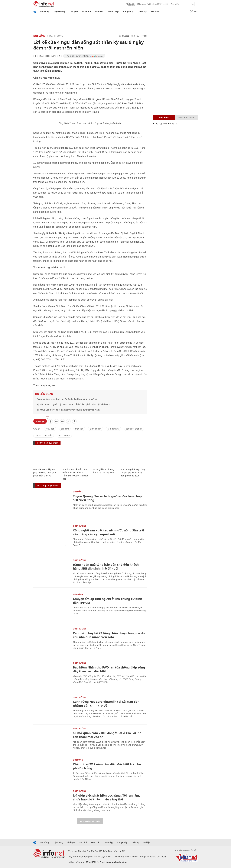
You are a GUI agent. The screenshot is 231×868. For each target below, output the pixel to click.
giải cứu (65, 429)
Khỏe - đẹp (113, 12)
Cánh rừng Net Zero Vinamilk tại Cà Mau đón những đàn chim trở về (106, 704)
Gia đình (87, 12)
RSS (194, 12)
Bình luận (40, 421)
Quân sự (142, 12)
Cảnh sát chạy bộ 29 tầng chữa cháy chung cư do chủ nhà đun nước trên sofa (109, 635)
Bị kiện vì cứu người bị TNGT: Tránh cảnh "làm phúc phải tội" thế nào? (74, 404)
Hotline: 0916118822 (157, 4)
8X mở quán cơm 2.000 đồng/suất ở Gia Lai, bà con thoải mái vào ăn (107, 735)
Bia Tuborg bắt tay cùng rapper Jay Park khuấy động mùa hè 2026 (133, 472)
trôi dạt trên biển (44, 436)
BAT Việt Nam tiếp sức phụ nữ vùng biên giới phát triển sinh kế (45, 472)
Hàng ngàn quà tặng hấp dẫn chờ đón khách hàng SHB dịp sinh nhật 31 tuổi (106, 566)
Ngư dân (50, 429)
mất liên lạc (64, 436)
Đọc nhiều (164, 118)
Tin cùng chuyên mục (48, 485)
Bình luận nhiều (186, 118)
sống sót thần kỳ (134, 429)
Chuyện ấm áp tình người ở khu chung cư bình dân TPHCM (108, 601)
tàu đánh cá (114, 429)
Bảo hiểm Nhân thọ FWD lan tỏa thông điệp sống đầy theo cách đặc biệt (109, 669)
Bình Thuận (95, 429)
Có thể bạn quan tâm (48, 443)
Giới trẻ (99, 12)
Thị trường (59, 12)
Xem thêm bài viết (90, 821)
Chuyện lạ (128, 12)
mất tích (79, 429)
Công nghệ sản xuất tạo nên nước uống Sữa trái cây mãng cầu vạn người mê (108, 532)
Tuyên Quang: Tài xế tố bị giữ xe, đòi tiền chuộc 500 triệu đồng (108, 498)
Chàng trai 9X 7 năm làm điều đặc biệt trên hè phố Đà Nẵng (107, 766)
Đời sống (45, 12)
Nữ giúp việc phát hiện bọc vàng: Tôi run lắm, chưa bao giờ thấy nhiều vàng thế (106, 797)
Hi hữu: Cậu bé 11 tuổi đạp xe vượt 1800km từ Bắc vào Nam (68, 410)
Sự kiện (155, 12)
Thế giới (74, 12)
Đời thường (56, 36)
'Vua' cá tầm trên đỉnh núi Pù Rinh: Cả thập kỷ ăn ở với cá (67, 399)
